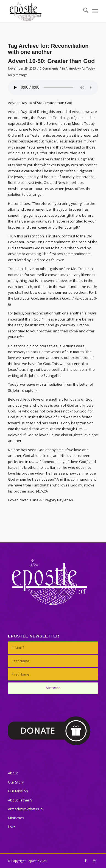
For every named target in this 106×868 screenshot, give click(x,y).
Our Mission (18, 791)
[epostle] (44, 11)
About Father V (20, 800)
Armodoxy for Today (80, 68)
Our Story (16, 782)
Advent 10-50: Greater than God (51, 61)
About (13, 773)
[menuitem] (83, 11)
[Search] (83, 11)
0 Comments (49, 68)
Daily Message (18, 75)
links (12, 827)
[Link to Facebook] (86, 861)
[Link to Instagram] (94, 861)
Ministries (16, 818)
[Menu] (95, 11)
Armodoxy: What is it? (26, 809)
